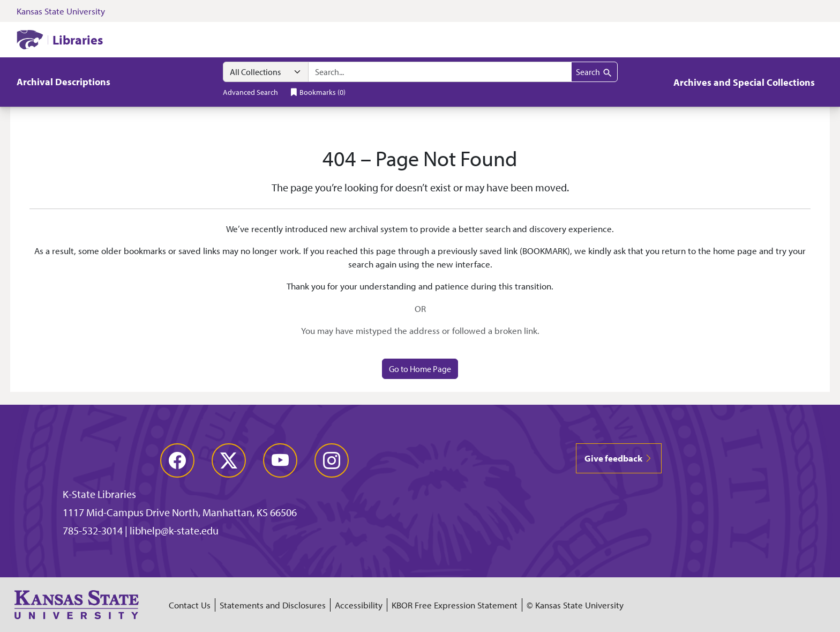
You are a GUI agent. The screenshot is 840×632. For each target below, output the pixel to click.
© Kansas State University (575, 605)
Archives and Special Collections (744, 82)
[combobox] (440, 72)
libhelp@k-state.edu (174, 530)
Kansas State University (61, 11)
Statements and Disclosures (273, 605)
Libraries (78, 40)
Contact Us (190, 605)
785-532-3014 (93, 530)
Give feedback (619, 458)
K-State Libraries (99, 494)
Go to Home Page (420, 369)
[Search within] (266, 72)
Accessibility (359, 605)
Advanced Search (250, 92)
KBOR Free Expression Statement (455, 605)
